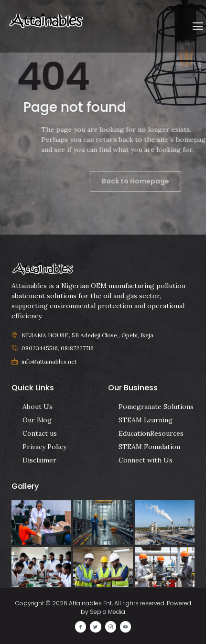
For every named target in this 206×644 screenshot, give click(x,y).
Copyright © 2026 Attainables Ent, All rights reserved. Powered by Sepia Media (103, 607)
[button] (198, 27)
